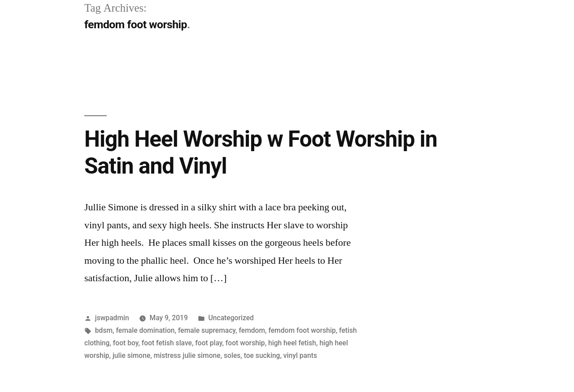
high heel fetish (292, 343)
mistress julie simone (187, 355)
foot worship (245, 343)
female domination (145, 330)
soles (232, 355)
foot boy (126, 343)
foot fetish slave (167, 343)
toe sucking (262, 355)
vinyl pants (300, 355)
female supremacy (207, 330)
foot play (209, 343)
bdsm (104, 330)
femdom (252, 330)
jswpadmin (112, 318)
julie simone (131, 355)
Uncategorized (231, 318)
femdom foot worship (302, 330)
